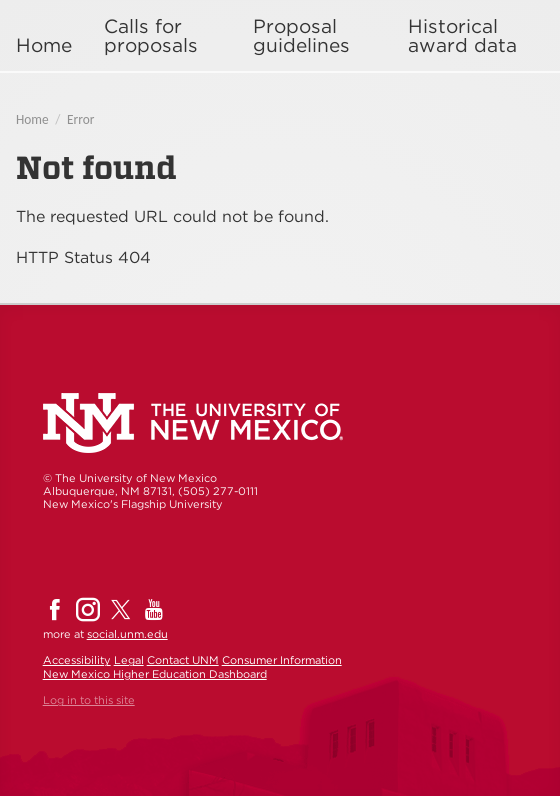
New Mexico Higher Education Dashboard (155, 674)
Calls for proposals (151, 36)
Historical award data (462, 36)
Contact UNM (183, 660)
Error (80, 119)
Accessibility (77, 660)
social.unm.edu (127, 634)
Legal (129, 660)
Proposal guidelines (301, 36)
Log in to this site (89, 700)
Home (44, 45)
